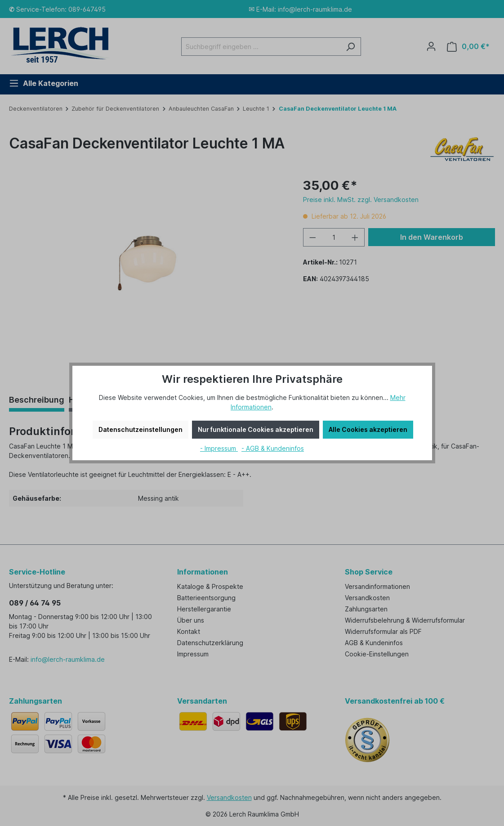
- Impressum (219, 448)
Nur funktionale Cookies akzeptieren (256, 429)
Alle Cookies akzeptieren (368, 429)
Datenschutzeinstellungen (140, 429)
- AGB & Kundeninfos (273, 448)
